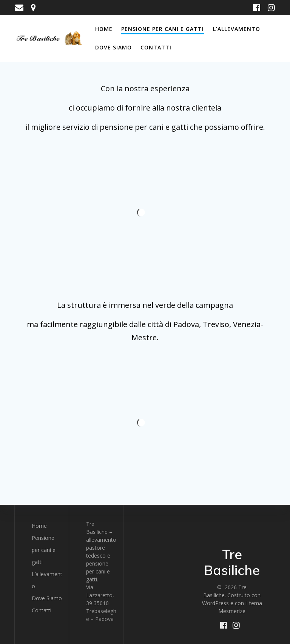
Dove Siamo (113, 47)
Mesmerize (232, 611)
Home (104, 29)
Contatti (156, 47)
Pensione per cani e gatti (163, 29)
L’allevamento (237, 29)
